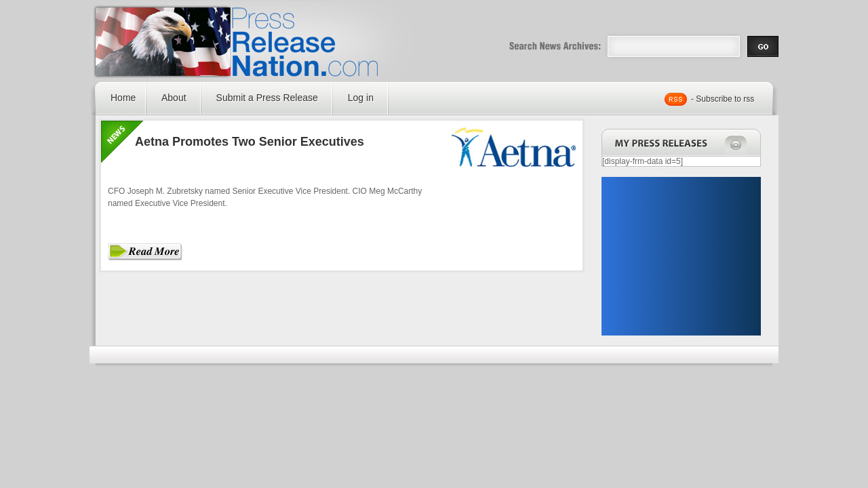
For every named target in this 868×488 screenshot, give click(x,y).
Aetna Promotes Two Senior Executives (250, 142)
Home (123, 98)
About (174, 98)
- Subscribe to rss (723, 99)
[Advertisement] (681, 256)
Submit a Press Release (267, 98)
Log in (361, 98)
